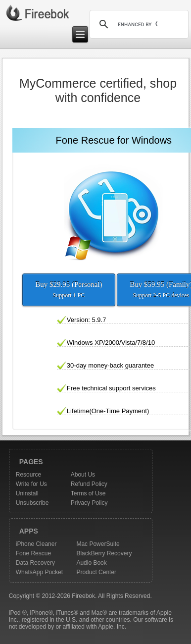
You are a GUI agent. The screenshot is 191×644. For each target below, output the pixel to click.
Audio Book (91, 563)
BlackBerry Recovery (104, 553)
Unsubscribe (32, 503)
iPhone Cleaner (36, 544)
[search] (138, 24)
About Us (83, 475)
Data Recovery (35, 563)
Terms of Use (88, 493)
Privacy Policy (89, 503)
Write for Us (31, 484)
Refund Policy (89, 484)
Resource (28, 475)
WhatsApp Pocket (39, 572)
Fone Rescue (33, 553)
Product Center (96, 572)
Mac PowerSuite (98, 544)
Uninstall (27, 493)
